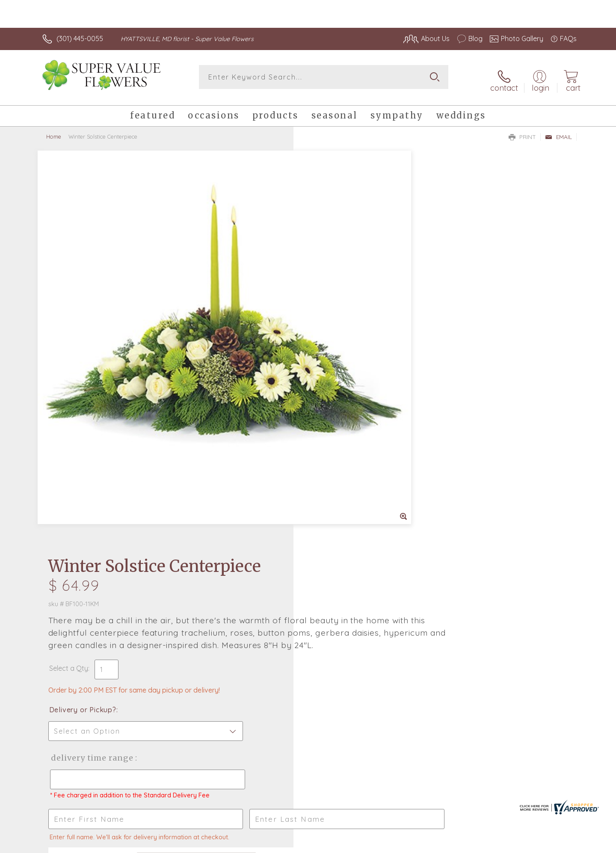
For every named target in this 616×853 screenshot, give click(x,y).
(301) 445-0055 (80, 39)
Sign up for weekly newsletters (415, 578)
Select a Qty (328, 267)
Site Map (554, 844)
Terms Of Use (389, 844)
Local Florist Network (501, 844)
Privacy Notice (440, 844)
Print (522, 131)
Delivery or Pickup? (342, 308)
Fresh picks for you (233, 583)
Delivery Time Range (351, 357)
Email (558, 131)
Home (54, 130)
